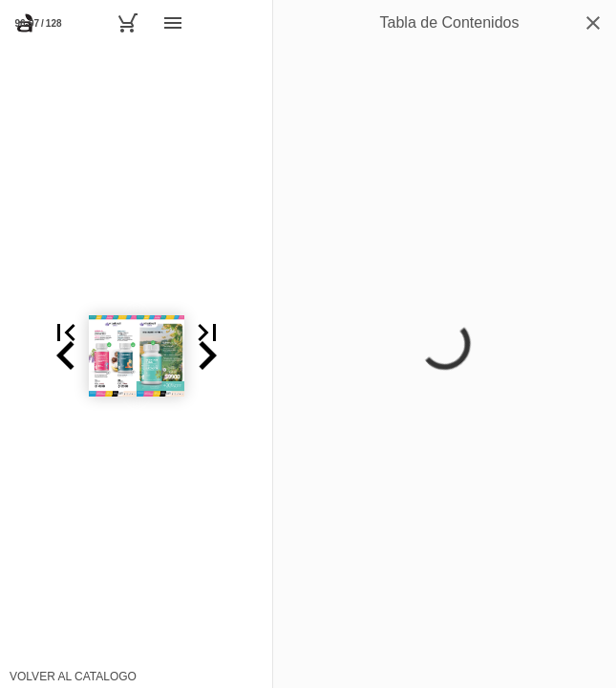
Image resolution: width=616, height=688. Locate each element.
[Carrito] (127, 23)
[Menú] (173, 23)
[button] (23, 355)
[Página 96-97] (38, 23)
